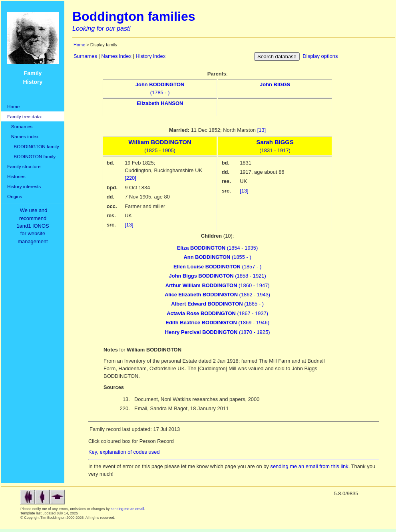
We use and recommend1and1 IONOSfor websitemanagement (34, 226)
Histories (16, 176)
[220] (130, 178)
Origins (15, 196)
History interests (24, 186)
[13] (262, 130)
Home (13, 106)
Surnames (20, 126)
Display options (320, 56)
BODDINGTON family (33, 146)
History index (150, 56)
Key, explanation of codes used (124, 452)
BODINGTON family (31, 156)
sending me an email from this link (309, 466)
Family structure (24, 166)
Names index (23, 136)
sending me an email (127, 509)
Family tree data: (25, 116)
